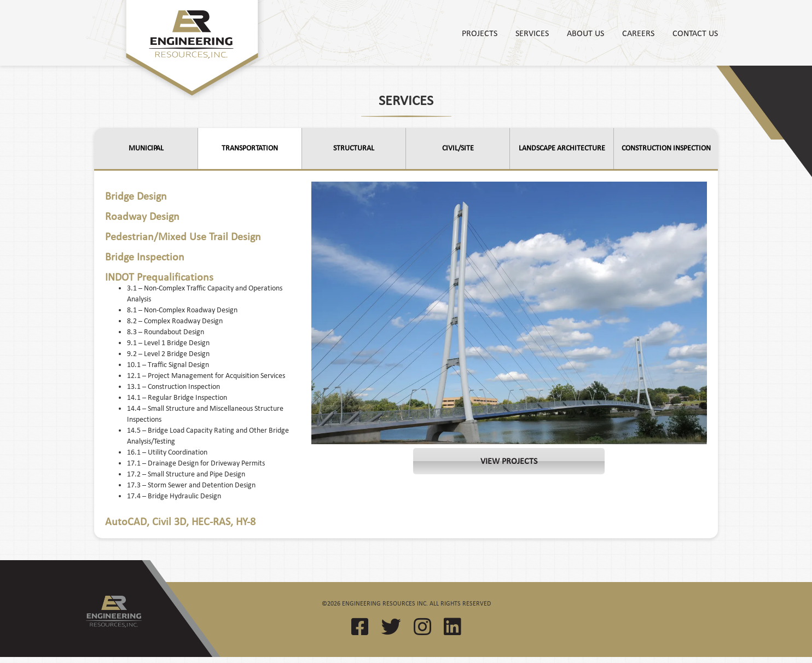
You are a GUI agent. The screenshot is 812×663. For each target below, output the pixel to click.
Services (532, 33)
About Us (585, 33)
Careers (638, 33)
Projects (480, 33)
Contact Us (695, 33)
